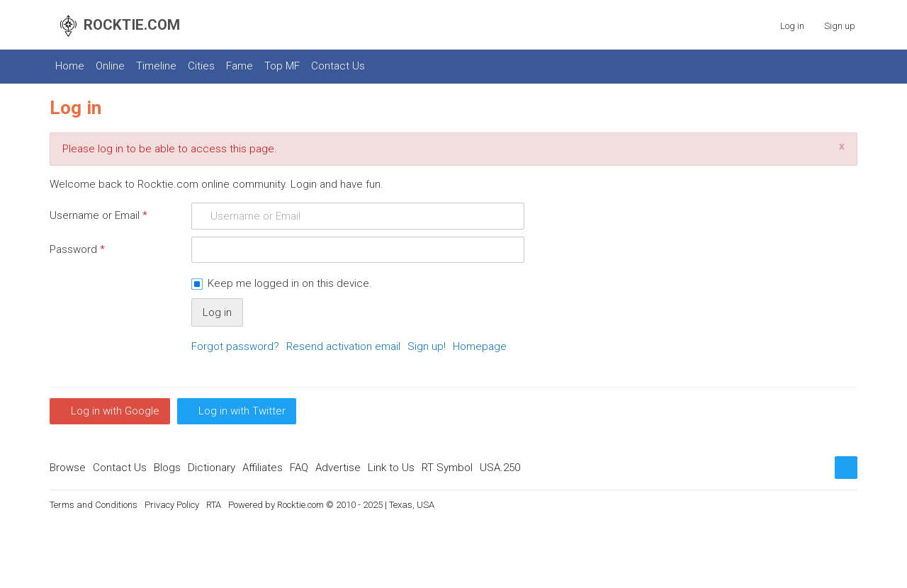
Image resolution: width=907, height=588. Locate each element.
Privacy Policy (172, 505)
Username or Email (98, 215)
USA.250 (500, 468)
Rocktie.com (300, 505)
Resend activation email (343, 346)
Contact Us (338, 66)
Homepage (480, 346)
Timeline (156, 66)
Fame (240, 66)
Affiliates (263, 468)
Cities (201, 66)
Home (70, 66)
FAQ (299, 468)
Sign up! (427, 346)
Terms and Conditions (94, 505)
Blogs (167, 468)
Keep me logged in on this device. (290, 283)
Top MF (282, 66)
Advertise (338, 468)
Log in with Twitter (242, 411)
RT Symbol (447, 468)
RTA (214, 505)
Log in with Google (115, 411)
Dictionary (212, 468)
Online (110, 66)
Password (77, 249)
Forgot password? (235, 346)
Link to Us (391, 468)
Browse (68, 468)
